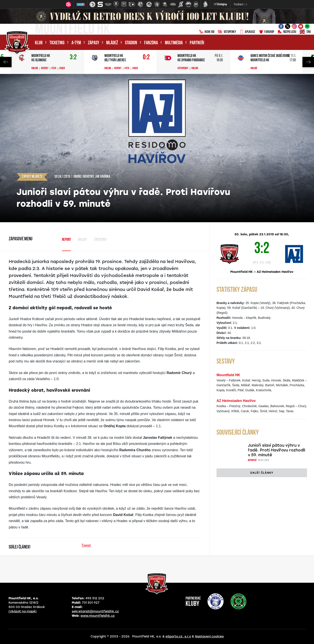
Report (45, 68)
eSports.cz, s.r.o (178, 636)
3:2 (73, 57)
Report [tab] (66, 240)
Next (308, 62)
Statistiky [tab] (100, 240)
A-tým (76, 43)
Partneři (197, 43)
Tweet (86, 545)
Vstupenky (227, 32)
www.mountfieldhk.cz (98, 616)
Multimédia (174, 43)
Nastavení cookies (209, 636)
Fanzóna (151, 43)
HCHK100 (207, 32)
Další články (262, 473)
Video (62, 68)
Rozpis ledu (287, 32)
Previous (6, 62)
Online (35, 68)
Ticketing (57, 43)
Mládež (112, 43)
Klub (39, 43)
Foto (54, 68)
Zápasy (94, 43)
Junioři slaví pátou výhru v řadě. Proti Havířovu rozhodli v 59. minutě (276, 450)
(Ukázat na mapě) (23, 611)
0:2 (146, 57)
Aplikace (247, 32)
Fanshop (266, 32)
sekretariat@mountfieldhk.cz (95, 611)
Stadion (131, 43)
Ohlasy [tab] (82, 240)
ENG (305, 32)
